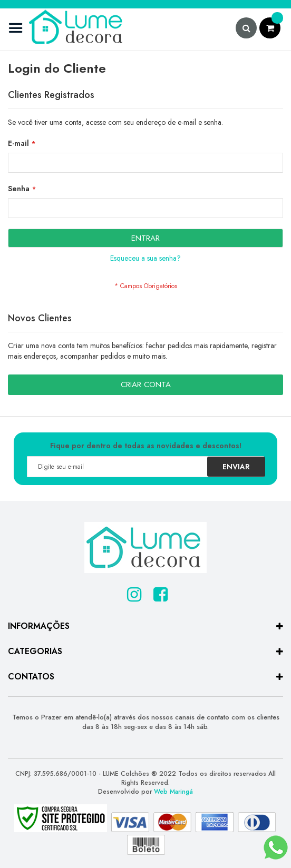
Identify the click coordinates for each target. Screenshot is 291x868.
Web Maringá (173, 792)
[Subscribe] (236, 467)
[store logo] (66, 29)
